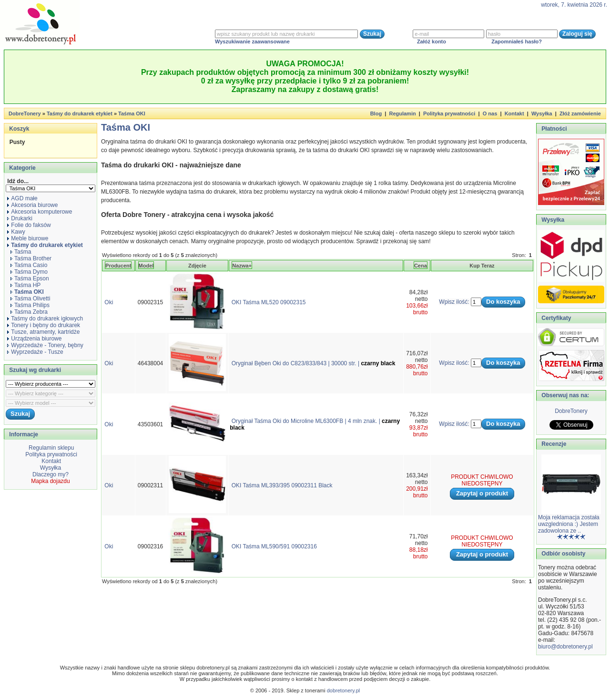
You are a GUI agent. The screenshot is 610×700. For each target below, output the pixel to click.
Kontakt (514, 113)
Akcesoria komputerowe (40, 212)
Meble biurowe (28, 238)
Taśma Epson (30, 278)
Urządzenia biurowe (34, 339)
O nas (490, 113)
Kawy (16, 232)
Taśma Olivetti (30, 299)
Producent (118, 266)
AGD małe (22, 198)
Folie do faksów (29, 225)
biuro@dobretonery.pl (565, 647)
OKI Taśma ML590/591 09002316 (274, 546)
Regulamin (402, 113)
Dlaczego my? (51, 474)
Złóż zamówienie (580, 113)
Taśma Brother (31, 258)
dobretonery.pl (344, 690)
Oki (109, 302)
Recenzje (553, 444)
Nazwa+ (242, 266)
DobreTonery (571, 411)
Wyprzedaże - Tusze (35, 352)
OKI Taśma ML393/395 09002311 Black (282, 485)
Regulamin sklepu (51, 448)
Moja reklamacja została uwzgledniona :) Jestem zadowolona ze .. (569, 524)
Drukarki (20, 218)
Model (146, 266)
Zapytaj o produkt (482, 493)
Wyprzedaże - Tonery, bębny (45, 345)
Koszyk (19, 129)
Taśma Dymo (29, 272)
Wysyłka (542, 113)
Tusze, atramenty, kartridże (43, 332)
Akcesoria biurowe (32, 205)
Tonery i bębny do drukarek (44, 325)
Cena (421, 266)
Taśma (21, 252)
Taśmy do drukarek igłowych (45, 319)
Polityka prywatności (449, 113)
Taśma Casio (29, 265)
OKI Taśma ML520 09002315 (269, 302)
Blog (376, 113)
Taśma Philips (30, 305)
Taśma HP (25, 285)
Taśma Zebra (29, 312)
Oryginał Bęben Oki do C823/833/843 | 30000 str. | (314, 363)
